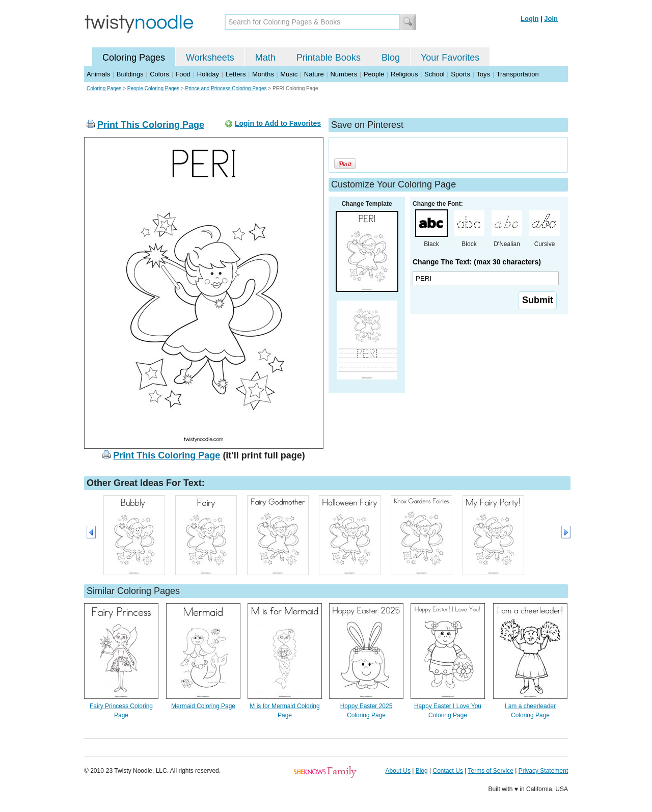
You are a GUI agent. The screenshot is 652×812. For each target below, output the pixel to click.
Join (551, 19)
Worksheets (210, 58)
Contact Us (448, 771)
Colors (159, 74)
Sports (460, 74)
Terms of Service (490, 771)
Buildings (130, 74)
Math (265, 58)
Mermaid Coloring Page (203, 706)
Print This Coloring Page (151, 125)
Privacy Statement (543, 771)
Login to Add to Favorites (278, 123)
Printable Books (329, 58)
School (434, 74)
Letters (236, 74)
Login (529, 19)
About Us (398, 771)
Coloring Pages (134, 58)
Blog (391, 58)
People (374, 74)
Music (289, 74)
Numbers (344, 74)
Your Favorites (450, 58)
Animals (98, 74)
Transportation (517, 74)
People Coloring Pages (153, 88)
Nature (314, 74)
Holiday (208, 74)
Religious (404, 74)
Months (263, 74)
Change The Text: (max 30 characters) (477, 262)
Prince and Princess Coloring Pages (226, 88)
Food (183, 74)
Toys (483, 74)
